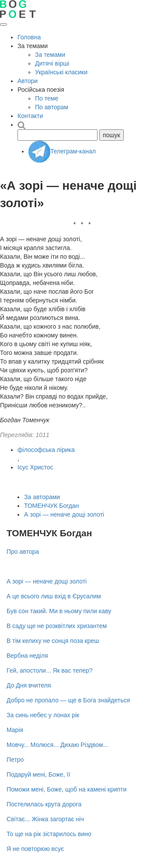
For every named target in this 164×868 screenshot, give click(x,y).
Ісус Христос (35, 467)
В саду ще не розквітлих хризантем (57, 626)
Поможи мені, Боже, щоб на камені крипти (66, 789)
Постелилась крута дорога (44, 804)
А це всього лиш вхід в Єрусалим (54, 596)
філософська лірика (46, 450)
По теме (47, 98)
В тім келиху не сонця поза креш (53, 641)
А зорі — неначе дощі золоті (64, 514)
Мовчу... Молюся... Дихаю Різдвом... (57, 745)
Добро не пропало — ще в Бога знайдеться (68, 700)
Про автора (23, 552)
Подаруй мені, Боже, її (38, 774)
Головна (29, 37)
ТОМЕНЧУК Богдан (51, 506)
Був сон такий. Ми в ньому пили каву (59, 611)
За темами (50, 55)
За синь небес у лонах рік (43, 715)
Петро (15, 760)
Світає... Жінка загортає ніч (45, 819)
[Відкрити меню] (3, 24)
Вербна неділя (27, 656)
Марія (15, 730)
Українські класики (61, 72)
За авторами (42, 497)
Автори (28, 81)
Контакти (30, 116)
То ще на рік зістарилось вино (49, 834)
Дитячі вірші (52, 63)
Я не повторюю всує (35, 849)
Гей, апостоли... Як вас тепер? (50, 670)
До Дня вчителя (29, 685)
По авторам (52, 107)
